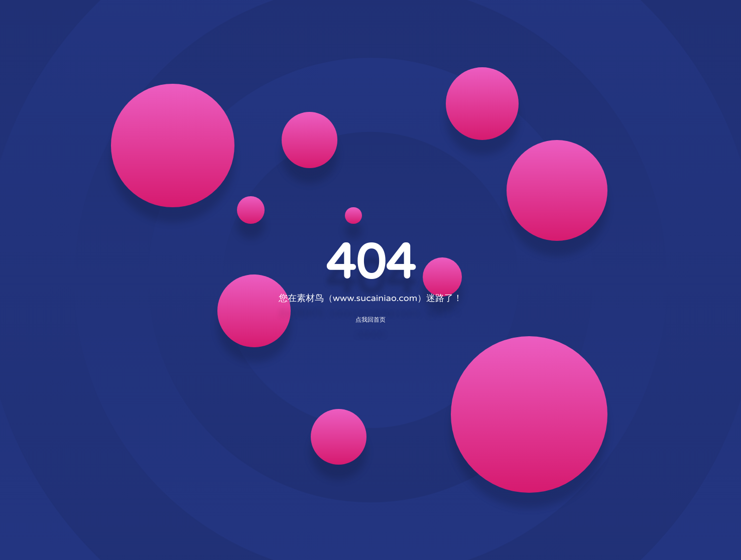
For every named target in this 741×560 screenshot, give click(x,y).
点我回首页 (371, 320)
